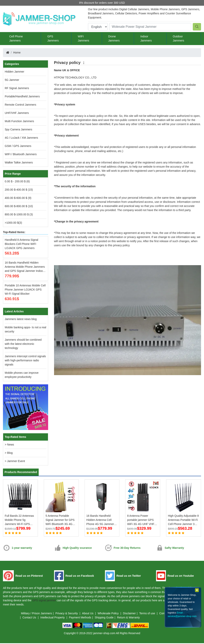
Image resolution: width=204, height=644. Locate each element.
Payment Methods (80, 618)
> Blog (9, 453)
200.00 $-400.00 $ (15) (19, 190)
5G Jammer (12, 80)
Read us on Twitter (129, 577)
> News (9, 445)
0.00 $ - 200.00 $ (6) (17, 181)
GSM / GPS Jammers (18, 146)
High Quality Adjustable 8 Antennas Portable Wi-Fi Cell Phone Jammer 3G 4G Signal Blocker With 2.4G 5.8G (183, 520)
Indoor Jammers (146, 38)
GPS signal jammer (44, 601)
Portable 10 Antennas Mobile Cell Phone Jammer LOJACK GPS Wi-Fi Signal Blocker (25, 290)
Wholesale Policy (109, 614)
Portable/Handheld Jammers (22, 96)
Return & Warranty (128, 618)
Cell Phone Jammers (16, 38)
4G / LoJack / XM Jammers (21, 138)
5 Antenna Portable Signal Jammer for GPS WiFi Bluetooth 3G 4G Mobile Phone (60, 520)
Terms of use (148, 614)
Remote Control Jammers (21, 105)
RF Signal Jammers (17, 88)
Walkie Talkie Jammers (19, 162)
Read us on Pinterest (29, 577)
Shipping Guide (104, 618)
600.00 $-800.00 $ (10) (19, 206)
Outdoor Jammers (179, 38)
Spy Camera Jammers (18, 129)
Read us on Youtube (181, 577)
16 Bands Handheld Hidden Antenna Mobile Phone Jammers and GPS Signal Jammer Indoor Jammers (25, 267)
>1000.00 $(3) (13, 223)
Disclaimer (129, 614)
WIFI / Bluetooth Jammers (21, 154)
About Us (88, 614)
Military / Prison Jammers (36, 614)
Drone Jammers (114, 38)
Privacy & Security (67, 614)
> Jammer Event (15, 461)
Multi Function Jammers (19, 121)
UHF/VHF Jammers (17, 113)
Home (17, 53)
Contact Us (30, 618)
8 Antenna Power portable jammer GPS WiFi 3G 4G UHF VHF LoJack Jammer (141, 520)
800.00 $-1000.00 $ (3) (19, 214)
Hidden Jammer (15, 72)
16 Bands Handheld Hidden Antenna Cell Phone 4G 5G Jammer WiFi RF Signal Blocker (101, 520)
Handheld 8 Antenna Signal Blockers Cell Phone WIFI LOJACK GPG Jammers (22, 244)
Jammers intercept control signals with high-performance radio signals (25, 360)
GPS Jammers (53, 38)
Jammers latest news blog (21, 319)
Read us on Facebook (80, 577)
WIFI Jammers (83, 38)
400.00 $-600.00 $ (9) (18, 198)
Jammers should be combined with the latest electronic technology (23, 344)
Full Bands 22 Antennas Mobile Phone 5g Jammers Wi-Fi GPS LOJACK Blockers (19, 520)
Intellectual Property (53, 618)
